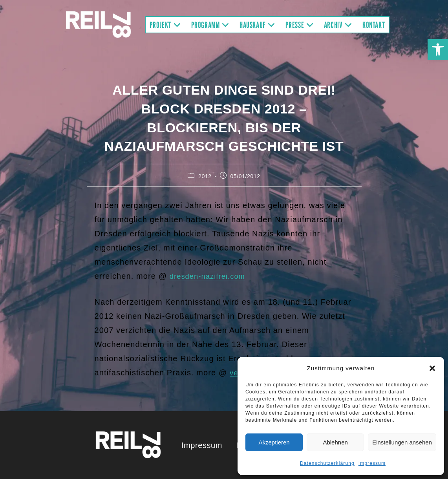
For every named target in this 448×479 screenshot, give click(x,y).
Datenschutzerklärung (327, 463)
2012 (205, 176)
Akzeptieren (274, 442)
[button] (438, 49)
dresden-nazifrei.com (211, 276)
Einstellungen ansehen (402, 442)
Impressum (372, 463)
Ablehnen (335, 442)
